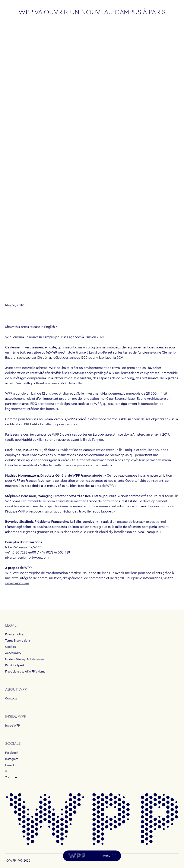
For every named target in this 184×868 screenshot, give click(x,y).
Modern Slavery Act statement (25, 659)
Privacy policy (14, 634)
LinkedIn (11, 765)
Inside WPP (12, 726)
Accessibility (13, 653)
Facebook (12, 753)
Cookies (10, 647)
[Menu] (109, 856)
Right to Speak (15, 665)
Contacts (11, 699)
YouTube (11, 777)
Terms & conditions (18, 641)
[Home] (77, 856)
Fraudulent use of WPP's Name (25, 672)
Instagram (12, 759)
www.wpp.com (17, 583)
